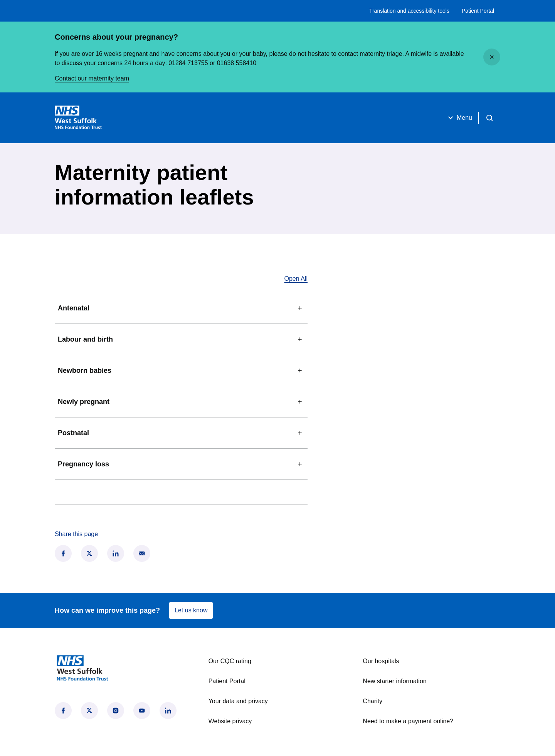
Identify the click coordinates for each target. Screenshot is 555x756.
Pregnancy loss (181, 464)
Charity (373, 701)
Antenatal (181, 308)
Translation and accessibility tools (409, 11)
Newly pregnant (181, 402)
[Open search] (489, 118)
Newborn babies (181, 370)
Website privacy (230, 721)
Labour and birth (181, 339)
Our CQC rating (230, 661)
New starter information (394, 681)
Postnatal (181, 433)
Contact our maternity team (92, 78)
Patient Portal (478, 11)
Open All (296, 279)
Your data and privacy (238, 701)
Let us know (191, 610)
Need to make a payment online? (408, 721)
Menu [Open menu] (459, 118)
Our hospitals (381, 661)
